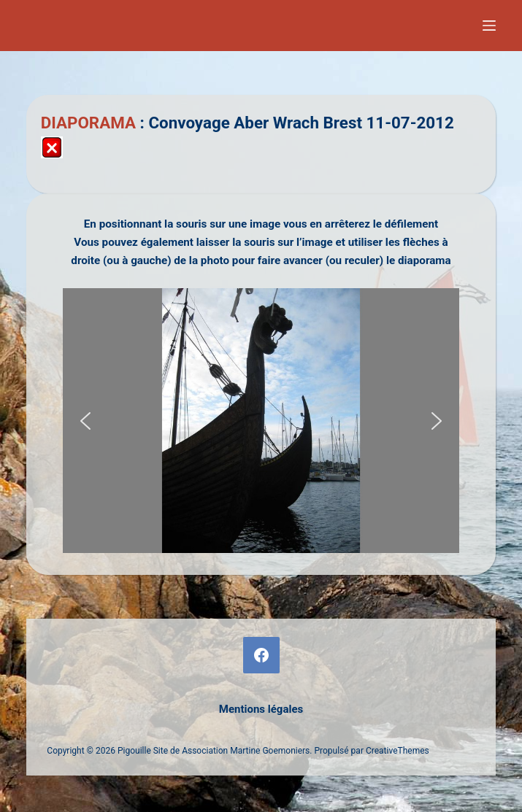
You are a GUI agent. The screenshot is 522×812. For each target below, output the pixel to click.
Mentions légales (261, 709)
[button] (85, 421)
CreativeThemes (398, 751)
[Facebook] (261, 655)
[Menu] (489, 26)
